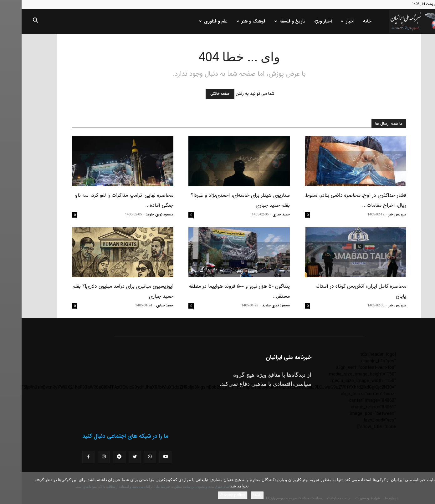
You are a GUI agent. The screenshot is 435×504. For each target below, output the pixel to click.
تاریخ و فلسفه (268, 21)
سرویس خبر (376, 215)
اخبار (326, 21)
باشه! (236, 495)
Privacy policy (211, 495)
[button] (14, 22)
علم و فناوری (192, 21)
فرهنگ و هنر (229, 21)
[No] (427, 488)
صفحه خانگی (198, 94)
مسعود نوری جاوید (138, 215)
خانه (346, 21)
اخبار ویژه (301, 21)
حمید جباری (260, 215)
